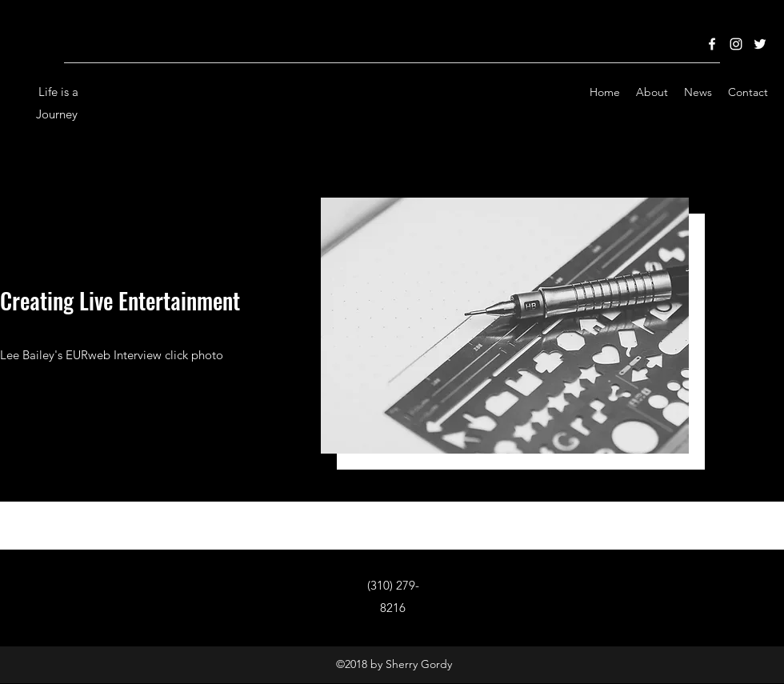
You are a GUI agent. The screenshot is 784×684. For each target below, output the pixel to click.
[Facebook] (712, 44)
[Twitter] (760, 44)
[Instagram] (736, 44)
